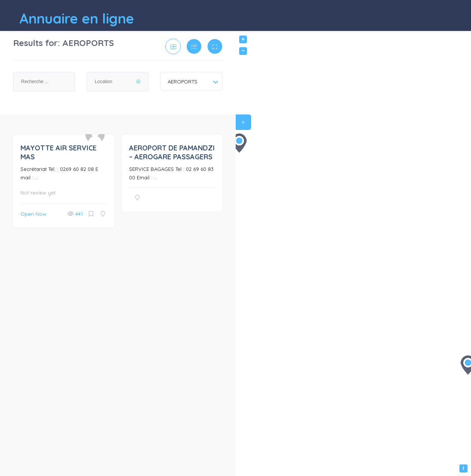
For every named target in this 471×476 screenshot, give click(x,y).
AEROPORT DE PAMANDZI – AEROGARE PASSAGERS (172, 152)
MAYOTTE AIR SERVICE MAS (59, 152)
